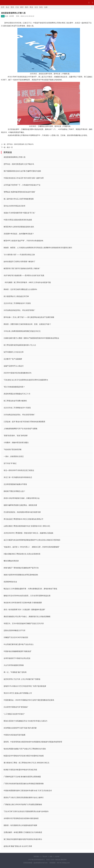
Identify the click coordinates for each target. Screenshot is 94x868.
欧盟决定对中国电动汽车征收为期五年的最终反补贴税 (24, 756)
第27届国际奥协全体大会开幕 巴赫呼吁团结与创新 (22, 171)
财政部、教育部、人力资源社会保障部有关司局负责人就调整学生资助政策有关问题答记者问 (38, 248)
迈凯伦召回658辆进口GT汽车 (15, 630)
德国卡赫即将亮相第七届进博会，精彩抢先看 (20, 505)
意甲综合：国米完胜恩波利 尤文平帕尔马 (20, 144)
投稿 (51, 856)
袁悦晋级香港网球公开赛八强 (14, 157)
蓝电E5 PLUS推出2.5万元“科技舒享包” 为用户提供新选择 (25, 686)
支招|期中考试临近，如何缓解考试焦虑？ (19, 234)
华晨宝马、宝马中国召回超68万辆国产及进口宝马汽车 (24, 623)
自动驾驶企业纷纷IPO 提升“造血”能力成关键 (20, 728)
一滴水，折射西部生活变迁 (14, 456)
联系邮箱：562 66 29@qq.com (60, 863)
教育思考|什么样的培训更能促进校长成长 (19, 227)
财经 (22, 7)
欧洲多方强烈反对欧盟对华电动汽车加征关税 (20, 770)
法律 (46, 7)
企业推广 (57, 856)
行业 (17, 7)
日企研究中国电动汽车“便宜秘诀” (16, 707)
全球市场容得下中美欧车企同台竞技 (17, 658)
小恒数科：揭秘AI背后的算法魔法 (16, 443)
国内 (27, 7)
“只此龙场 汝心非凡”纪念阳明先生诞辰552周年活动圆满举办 (26, 380)
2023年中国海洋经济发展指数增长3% (18, 373)
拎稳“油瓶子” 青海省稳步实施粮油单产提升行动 (21, 568)
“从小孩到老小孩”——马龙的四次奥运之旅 (19, 255)
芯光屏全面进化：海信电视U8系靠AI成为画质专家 (22, 512)
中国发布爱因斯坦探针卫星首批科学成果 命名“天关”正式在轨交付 (28, 791)
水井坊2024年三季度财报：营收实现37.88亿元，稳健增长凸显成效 (28, 533)
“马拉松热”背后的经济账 (13, 449)
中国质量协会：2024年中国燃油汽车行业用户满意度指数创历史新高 (29, 700)
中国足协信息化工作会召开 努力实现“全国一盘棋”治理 (24, 178)
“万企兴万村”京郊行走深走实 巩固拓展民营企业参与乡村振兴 (26, 811)
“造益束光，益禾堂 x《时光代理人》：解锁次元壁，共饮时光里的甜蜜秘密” (32, 547)
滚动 (3, 16)
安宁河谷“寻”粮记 (10, 463)
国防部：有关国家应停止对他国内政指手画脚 (20, 825)
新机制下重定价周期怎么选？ (14, 491)
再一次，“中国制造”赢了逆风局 (15, 672)
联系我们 (37, 856)
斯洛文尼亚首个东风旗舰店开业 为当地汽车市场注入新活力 (26, 721)
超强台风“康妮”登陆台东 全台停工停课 (18, 846)
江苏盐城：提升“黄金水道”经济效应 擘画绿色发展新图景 (24, 422)
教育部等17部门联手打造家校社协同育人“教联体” (22, 269)
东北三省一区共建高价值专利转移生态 (18, 477)
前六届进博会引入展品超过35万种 (16, 296)
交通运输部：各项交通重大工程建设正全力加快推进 (23, 832)
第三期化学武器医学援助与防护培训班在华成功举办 (23, 839)
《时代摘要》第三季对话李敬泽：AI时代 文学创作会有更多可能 (27, 282)
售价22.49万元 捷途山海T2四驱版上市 (18, 693)
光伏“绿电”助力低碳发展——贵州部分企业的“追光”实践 (24, 275)
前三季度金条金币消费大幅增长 (15, 401)
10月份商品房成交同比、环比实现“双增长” (19, 310)
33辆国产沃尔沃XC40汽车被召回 (16, 637)
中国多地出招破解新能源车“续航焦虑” (18, 651)
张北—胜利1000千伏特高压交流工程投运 (19, 470)
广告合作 (44, 856)
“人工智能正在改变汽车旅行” (14, 714)
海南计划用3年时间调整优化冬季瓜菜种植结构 (21, 575)
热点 (8, 7)
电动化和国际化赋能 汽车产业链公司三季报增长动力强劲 (25, 749)
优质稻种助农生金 (10, 582)
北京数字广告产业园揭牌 (13, 359)
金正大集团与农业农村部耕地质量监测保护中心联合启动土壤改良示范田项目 (32, 540)
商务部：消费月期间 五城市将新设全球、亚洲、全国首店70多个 (27, 324)
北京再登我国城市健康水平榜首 (15, 484)
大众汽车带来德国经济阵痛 (14, 665)
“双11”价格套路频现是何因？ (14, 387)
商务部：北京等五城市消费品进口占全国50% (20, 289)
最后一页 (10, 147)
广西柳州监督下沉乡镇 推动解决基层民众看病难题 (22, 777)
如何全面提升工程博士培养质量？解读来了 (19, 262)
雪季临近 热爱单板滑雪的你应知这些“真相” (19, 192)
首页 (3, 7)
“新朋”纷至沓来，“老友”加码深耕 (16, 436)
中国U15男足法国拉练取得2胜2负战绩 (18, 220)
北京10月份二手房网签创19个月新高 (17, 303)
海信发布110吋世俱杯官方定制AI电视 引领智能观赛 (23, 603)
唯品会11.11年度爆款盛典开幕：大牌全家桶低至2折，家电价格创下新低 (30, 589)
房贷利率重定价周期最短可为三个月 (17, 394)
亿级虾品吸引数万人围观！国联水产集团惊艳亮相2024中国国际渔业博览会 (31, 338)
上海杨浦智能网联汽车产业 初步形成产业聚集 (21, 429)
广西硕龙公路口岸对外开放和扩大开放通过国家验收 (23, 804)
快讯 (41, 7)
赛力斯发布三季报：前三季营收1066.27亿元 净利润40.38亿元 (26, 763)
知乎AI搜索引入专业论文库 (14, 352)
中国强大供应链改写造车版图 (14, 735)
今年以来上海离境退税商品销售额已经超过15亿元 (22, 331)
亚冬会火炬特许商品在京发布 (14, 206)
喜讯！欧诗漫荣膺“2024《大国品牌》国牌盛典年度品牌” (24, 610)
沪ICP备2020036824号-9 (36, 860)
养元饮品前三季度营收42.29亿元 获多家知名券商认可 (23, 519)
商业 (31, 7)
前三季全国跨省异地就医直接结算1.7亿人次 (20, 345)
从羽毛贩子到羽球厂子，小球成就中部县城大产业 (22, 185)
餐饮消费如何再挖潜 (11, 561)
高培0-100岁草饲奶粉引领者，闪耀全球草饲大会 (22, 498)
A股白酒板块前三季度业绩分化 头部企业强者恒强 (22, 554)
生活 (36, 7)
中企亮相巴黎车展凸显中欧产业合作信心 (19, 644)
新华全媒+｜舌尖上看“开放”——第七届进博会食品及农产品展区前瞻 (29, 317)
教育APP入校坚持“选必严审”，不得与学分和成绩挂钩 (23, 241)
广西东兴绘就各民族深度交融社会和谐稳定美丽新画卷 (24, 784)
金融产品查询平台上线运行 (14, 366)
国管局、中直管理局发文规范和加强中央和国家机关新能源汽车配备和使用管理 (33, 742)
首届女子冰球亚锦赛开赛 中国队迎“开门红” (19, 213)
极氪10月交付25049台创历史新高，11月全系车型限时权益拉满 (27, 596)
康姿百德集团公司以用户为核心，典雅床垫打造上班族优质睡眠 (27, 617)
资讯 (12, 7)
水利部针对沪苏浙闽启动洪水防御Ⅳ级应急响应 (21, 818)
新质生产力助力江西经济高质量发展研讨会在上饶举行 (24, 798)
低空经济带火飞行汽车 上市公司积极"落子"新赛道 (22, 679)
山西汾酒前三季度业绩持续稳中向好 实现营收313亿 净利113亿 (27, 526)
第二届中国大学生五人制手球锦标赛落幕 (19, 199)
